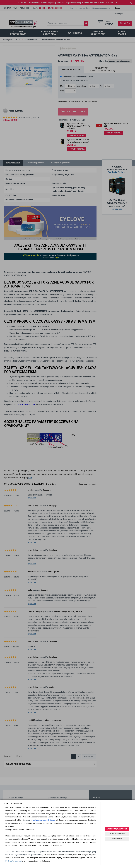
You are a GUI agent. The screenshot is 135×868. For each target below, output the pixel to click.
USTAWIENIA (117, 839)
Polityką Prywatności (13, 861)
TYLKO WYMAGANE (117, 834)
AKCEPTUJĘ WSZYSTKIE (117, 829)
